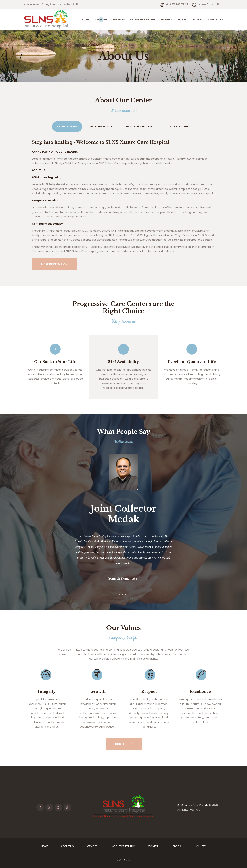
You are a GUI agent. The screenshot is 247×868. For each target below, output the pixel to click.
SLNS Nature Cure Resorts (193, 805)
